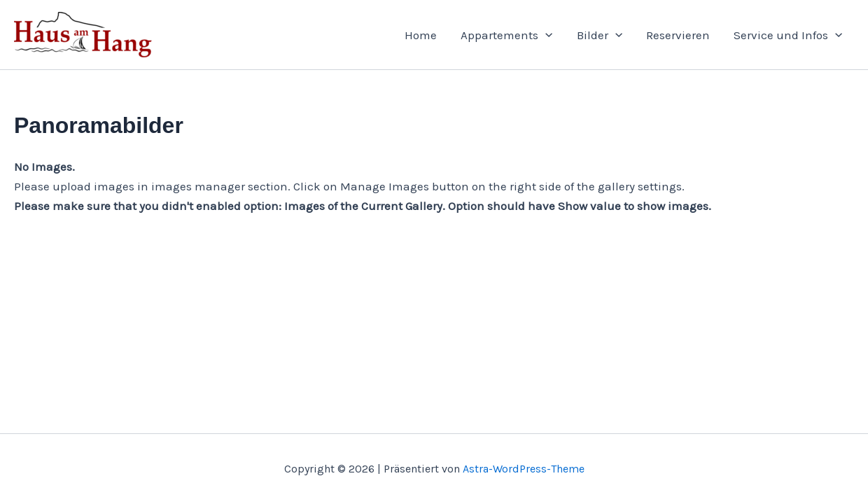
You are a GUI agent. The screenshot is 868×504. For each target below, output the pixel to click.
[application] (545, 35)
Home (421, 35)
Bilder (600, 35)
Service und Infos (788, 35)
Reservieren (678, 35)
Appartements (506, 35)
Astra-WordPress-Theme (524, 469)
